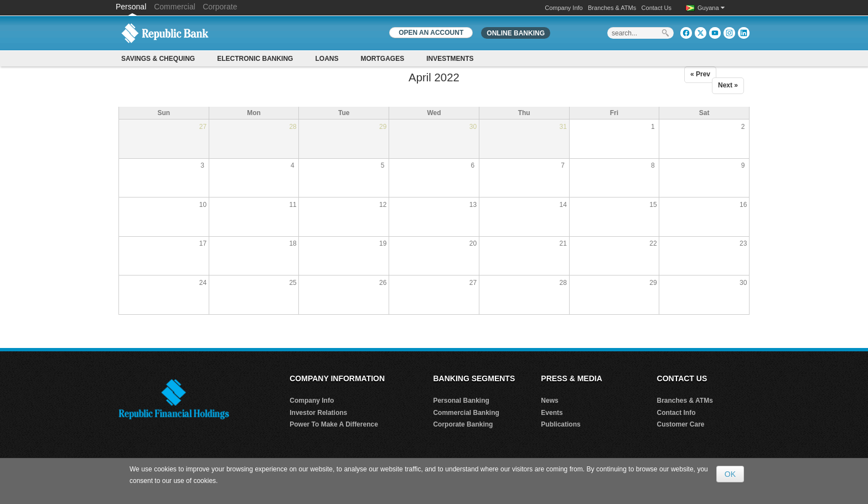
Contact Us (657, 8)
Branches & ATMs (612, 8)
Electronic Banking (255, 59)
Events (552, 413)
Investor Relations (318, 413)
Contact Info (676, 413)
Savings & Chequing (158, 59)
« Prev (700, 74)
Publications (560, 424)
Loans (327, 59)
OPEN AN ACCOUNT (431, 33)
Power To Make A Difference (334, 424)
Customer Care (681, 424)
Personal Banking (461, 401)
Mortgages (382, 59)
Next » (728, 85)
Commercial (175, 7)
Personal (132, 7)
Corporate (220, 7)
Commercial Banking (466, 413)
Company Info (564, 8)
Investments (450, 59)
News (549, 401)
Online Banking (516, 33)
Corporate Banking (463, 424)
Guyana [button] (711, 8)
